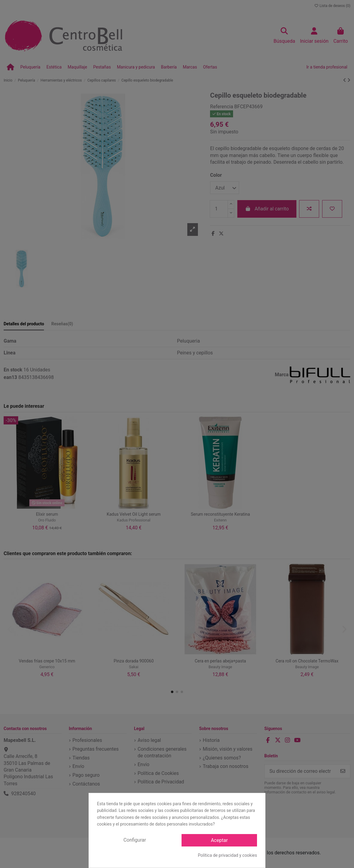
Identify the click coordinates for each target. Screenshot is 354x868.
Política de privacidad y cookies (227, 855)
